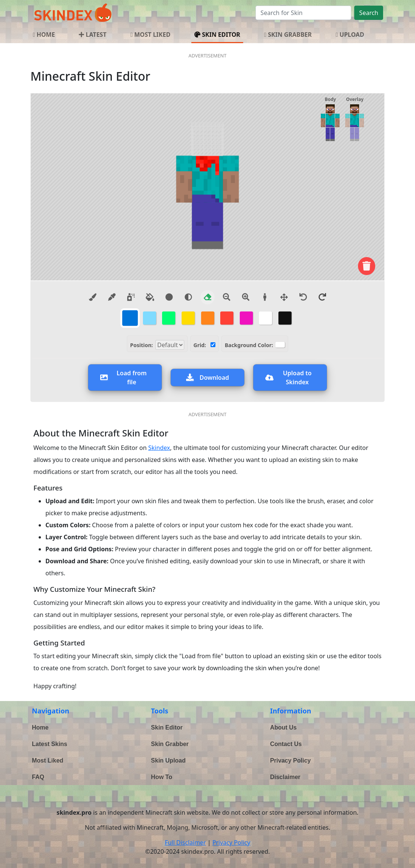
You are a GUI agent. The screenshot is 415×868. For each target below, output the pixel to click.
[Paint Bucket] (150, 297)
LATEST (92, 35)
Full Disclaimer (185, 842)
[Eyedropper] (112, 297)
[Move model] (284, 297)
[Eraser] (207, 297)
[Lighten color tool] (188, 297)
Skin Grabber (170, 744)
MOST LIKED (150, 35)
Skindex (159, 448)
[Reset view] (265, 297)
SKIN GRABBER (288, 35)
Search (369, 13)
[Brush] (93, 297)
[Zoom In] (246, 297)
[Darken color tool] (169, 297)
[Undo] (303, 297)
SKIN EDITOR (217, 35)
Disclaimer (285, 777)
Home (40, 727)
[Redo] (322, 297)
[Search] (303, 13)
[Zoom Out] (227, 297)
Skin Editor (167, 727)
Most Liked (48, 760)
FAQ (38, 777)
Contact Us (286, 744)
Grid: (200, 345)
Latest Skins (50, 744)
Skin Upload (168, 760)
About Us (283, 727)
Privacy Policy (291, 760)
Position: (142, 345)
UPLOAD (350, 35)
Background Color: (249, 345)
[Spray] (131, 297)
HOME (44, 35)
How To (162, 777)
